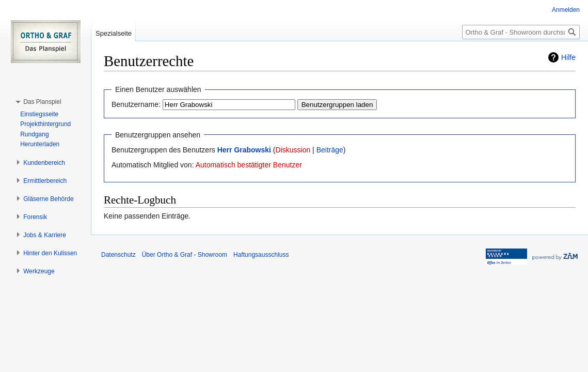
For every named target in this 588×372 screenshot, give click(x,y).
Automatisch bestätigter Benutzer (249, 165)
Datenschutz (118, 255)
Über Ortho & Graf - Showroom (185, 255)
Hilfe (568, 57)
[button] (42, 102)
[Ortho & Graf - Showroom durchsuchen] (521, 32)
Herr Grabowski (244, 150)
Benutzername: (136, 104)
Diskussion (293, 150)
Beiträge (330, 150)
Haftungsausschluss (261, 255)
